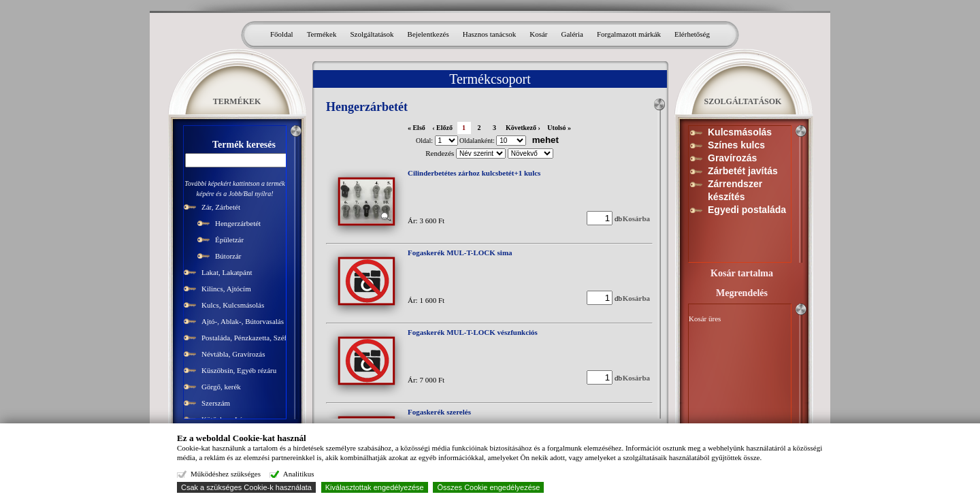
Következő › (523, 128)
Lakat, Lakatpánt (227, 272)
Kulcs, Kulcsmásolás (233, 305)
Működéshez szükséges (226, 474)
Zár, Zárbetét (221, 207)
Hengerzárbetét (238, 223)
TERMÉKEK (237, 101)
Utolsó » (559, 128)
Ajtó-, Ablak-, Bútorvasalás (243, 321)
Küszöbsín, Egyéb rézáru (239, 370)
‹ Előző (442, 128)
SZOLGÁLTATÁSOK (743, 101)
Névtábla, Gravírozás (233, 354)
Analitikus (299, 474)
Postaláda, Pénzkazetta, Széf (244, 338)
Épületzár (229, 240)
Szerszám (216, 403)
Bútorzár (228, 256)
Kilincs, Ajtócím (226, 289)
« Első (416, 128)
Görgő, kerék (221, 387)
